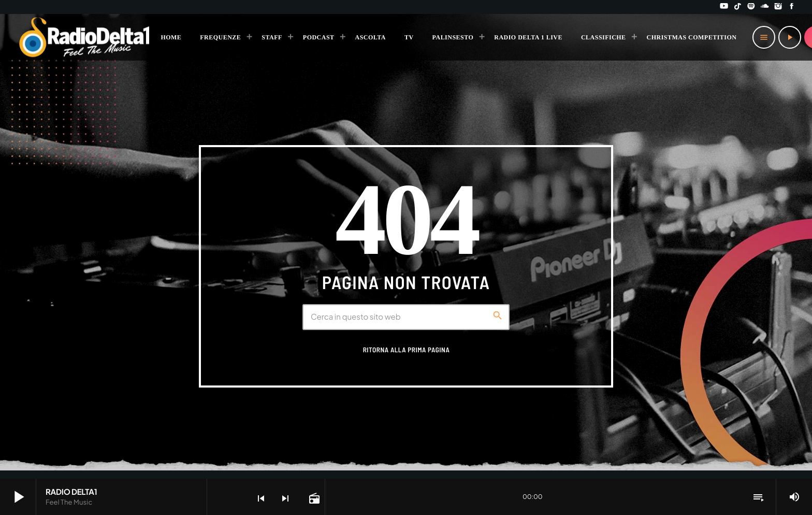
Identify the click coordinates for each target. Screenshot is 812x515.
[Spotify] (751, 7)
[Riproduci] (790, 37)
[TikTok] (737, 7)
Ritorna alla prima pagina (407, 350)
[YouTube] (724, 7)
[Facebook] (792, 7)
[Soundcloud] (765, 7)
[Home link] (85, 37)
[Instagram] (778, 7)
